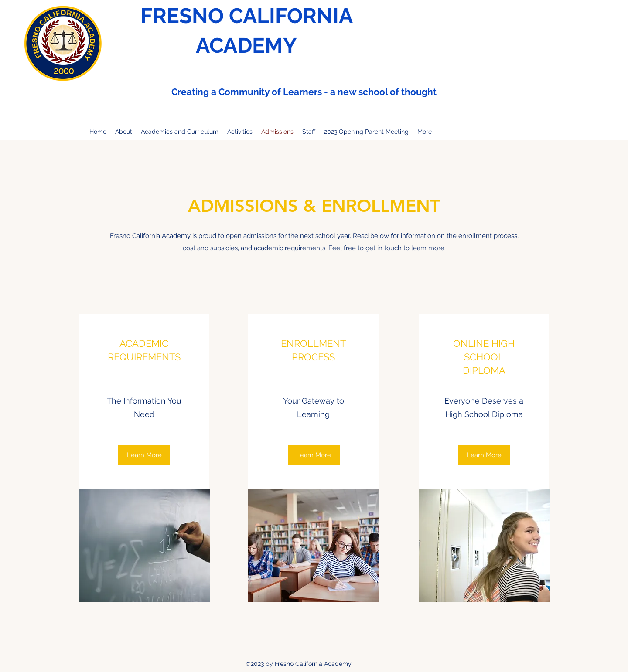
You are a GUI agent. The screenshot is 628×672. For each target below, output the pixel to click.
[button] (314, 455)
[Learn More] (144, 455)
